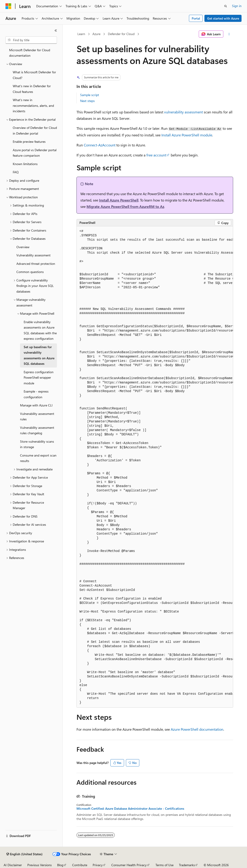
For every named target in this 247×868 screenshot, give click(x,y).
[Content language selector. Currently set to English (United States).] (24, 854)
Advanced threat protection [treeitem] (36, 264)
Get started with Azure (223, 18)
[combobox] (31, 40)
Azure (96, 34)
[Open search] (226, 6)
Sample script (90, 95)
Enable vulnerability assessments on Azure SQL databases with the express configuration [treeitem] (40, 330)
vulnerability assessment (183, 112)
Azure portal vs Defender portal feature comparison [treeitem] (35, 153)
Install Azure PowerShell (119, 200)
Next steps (87, 101)
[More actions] (229, 34)
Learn (81, 34)
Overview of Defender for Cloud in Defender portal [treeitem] (35, 130)
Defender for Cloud (121, 34)
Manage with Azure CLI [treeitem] (36, 405)
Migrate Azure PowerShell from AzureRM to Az (125, 206)
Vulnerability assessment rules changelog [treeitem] (37, 430)
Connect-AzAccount (100, 145)
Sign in (237, 6)
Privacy (98, 865)
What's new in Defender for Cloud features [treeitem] (32, 89)
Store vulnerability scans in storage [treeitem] (37, 444)
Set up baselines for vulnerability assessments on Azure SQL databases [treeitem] (39, 355)
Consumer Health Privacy (129, 865)
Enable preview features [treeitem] (29, 142)
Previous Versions (39, 865)
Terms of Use (164, 865)
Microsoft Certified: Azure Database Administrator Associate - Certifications (130, 809)
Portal (196, 18)
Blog (60, 865)
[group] (155, 467)
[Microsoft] (8, 6)
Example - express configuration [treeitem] (36, 394)
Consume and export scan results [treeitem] (38, 458)
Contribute (80, 865)
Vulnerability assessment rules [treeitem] (37, 416)
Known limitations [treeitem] (25, 164)
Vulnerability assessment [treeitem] (33, 255)
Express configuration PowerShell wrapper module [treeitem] (39, 378)
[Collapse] (56, 31)
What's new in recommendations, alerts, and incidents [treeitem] (33, 105)
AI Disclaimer (13, 865)
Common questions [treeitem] (30, 272)
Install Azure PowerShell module (187, 135)
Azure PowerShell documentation (197, 729)
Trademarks (187, 865)
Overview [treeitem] (23, 247)
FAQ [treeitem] (16, 172)
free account (156, 155)
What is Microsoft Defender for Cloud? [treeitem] (34, 75)
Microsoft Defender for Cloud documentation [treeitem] (30, 53)
